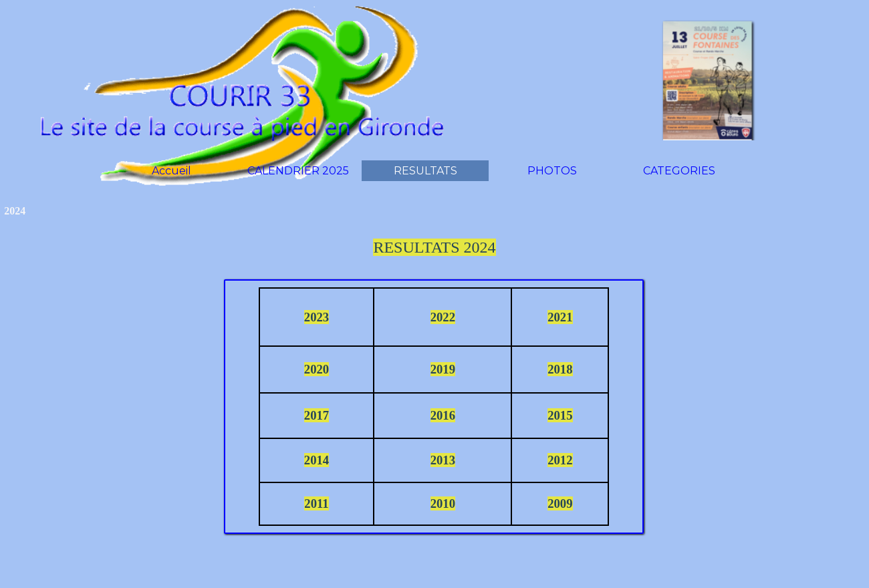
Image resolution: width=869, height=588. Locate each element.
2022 (443, 317)
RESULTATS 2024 (434, 247)
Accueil (171, 171)
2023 (317, 317)
